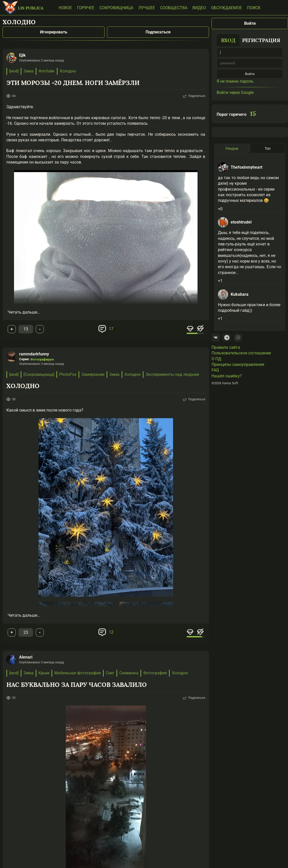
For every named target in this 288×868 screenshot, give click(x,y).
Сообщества (174, 8)
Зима (29, 71)
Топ (268, 148)
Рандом (232, 148)
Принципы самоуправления (238, 364)
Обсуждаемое (226, 8)
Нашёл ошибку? (227, 376)
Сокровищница (116, 8)
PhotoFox (68, 374)
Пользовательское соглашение (241, 353)
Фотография (155, 673)
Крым (44, 673)
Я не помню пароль (235, 81)
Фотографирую (42, 359)
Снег (110, 673)
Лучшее (147, 8)
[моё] (14, 71)
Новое (65, 8)
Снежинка (129, 673)
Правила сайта (226, 347)
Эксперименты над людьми (172, 374)
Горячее (86, 8)
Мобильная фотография (78, 673)
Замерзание (93, 374)
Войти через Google (235, 92)
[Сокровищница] (39, 374)
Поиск (254, 8)
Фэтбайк (47, 71)
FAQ (215, 370)
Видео (199, 8)
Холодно (68, 71)
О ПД (216, 359)
